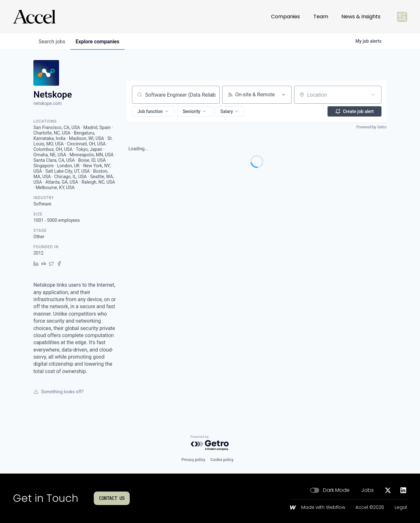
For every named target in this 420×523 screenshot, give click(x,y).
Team (321, 17)
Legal (401, 508)
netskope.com (48, 103)
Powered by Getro (372, 127)
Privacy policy (193, 460)
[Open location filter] (373, 95)
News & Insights (361, 17)
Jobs (367, 490)
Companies (285, 17)
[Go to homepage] (34, 17)
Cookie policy (222, 460)
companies (97, 42)
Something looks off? (58, 392)
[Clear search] (211, 95)
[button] (153, 111)
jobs (52, 42)
